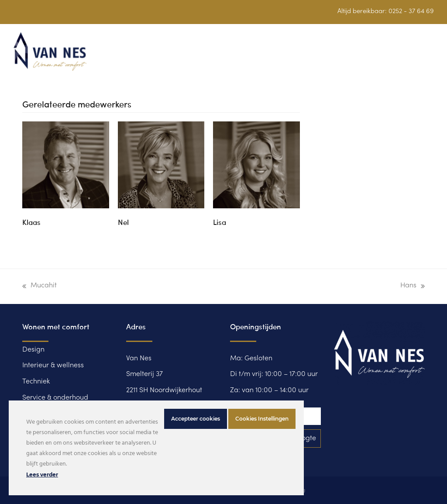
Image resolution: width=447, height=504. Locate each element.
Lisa (220, 222)
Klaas (31, 222)
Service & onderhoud (55, 398)
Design (33, 350)
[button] (429, 57)
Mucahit (40, 288)
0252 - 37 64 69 (411, 11)
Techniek (36, 382)
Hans (413, 288)
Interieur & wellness (53, 366)
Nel (123, 222)
